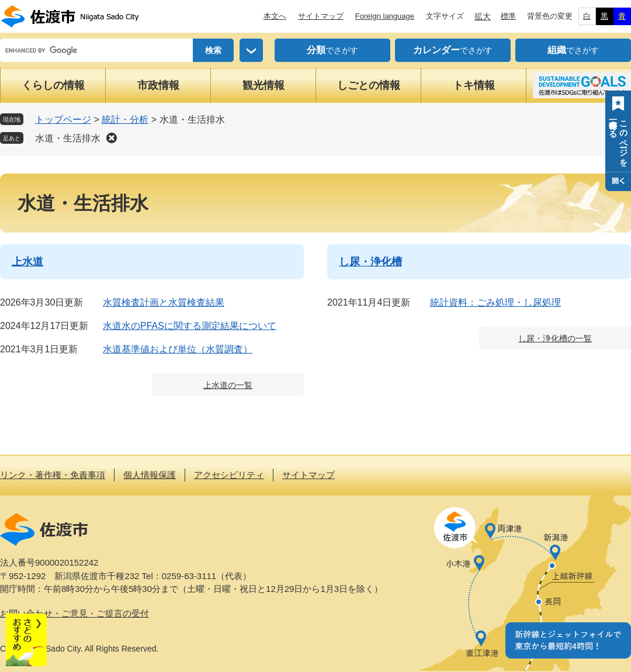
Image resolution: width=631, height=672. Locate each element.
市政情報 (158, 85)
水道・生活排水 (68, 138)
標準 (508, 16)
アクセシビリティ (229, 475)
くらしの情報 (53, 85)
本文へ (275, 16)
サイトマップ (321, 16)
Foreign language (385, 16)
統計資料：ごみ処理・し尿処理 (495, 302)
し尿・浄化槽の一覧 (555, 338)
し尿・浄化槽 (370, 262)
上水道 (27, 262)
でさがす (332, 50)
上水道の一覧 (228, 385)
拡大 (483, 16)
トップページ (63, 119)
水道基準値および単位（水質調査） (178, 349)
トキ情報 (474, 85)
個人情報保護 (150, 475)
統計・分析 (125, 119)
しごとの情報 (369, 85)
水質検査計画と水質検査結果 (164, 302)
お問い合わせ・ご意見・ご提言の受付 (74, 613)
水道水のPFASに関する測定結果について (190, 326)
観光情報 (264, 85)
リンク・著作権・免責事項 (53, 475)
